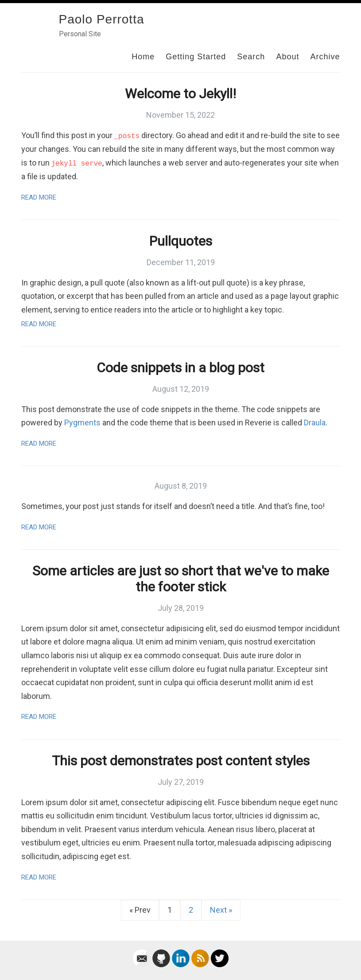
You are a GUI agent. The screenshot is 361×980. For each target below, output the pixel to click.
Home (143, 57)
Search (251, 57)
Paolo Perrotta (102, 19)
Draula (315, 422)
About (287, 57)
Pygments (82, 422)
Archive (325, 57)
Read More (39, 197)
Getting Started (196, 57)
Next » (221, 910)
